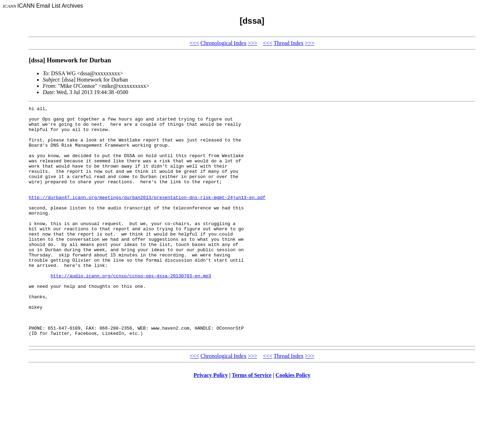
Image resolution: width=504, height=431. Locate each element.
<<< (194, 43)
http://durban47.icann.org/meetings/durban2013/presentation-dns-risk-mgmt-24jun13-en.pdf (147, 216)
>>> (253, 43)
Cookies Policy (293, 422)
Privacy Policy (211, 422)
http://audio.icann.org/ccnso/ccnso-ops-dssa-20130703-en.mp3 (131, 310)
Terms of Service (251, 422)
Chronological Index (224, 43)
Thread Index (289, 43)
